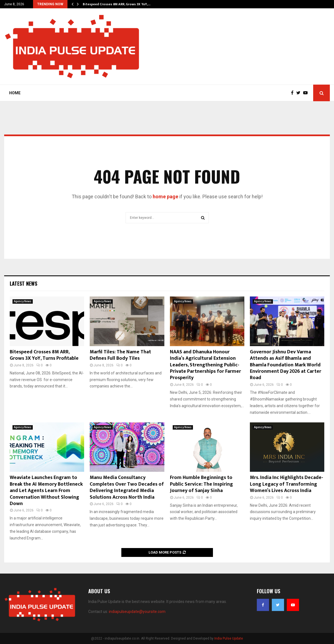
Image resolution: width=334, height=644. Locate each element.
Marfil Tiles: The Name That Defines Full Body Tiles (120, 355)
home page (165, 197)
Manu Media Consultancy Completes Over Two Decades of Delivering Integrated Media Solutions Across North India (127, 487)
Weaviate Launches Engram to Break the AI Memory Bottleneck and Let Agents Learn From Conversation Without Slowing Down (46, 491)
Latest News (23, 283)
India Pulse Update (229, 638)
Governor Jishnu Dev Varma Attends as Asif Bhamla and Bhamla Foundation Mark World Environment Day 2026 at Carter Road (286, 365)
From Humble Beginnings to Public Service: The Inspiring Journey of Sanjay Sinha (201, 484)
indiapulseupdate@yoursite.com (137, 612)
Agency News (23, 301)
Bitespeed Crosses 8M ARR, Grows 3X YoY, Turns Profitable (44, 355)
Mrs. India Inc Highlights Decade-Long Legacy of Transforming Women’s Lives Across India (287, 484)
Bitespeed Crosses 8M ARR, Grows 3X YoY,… (117, 4)
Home (15, 93)
